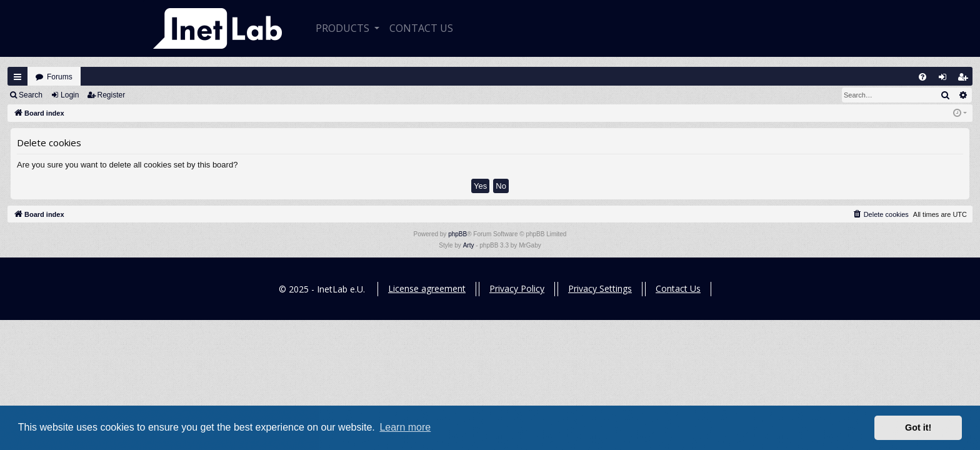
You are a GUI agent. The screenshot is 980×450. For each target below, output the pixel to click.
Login (70, 95)
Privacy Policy (517, 288)
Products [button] (344, 28)
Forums (60, 77)
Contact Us (678, 288)
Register (112, 95)
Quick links (17, 77)
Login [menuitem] (946, 80)
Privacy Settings (600, 288)
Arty (469, 245)
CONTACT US (421, 28)
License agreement (427, 288)
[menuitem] (922, 77)
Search (31, 95)
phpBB (457, 234)
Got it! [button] (918, 427)
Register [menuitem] (966, 80)
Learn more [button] (405, 427)
